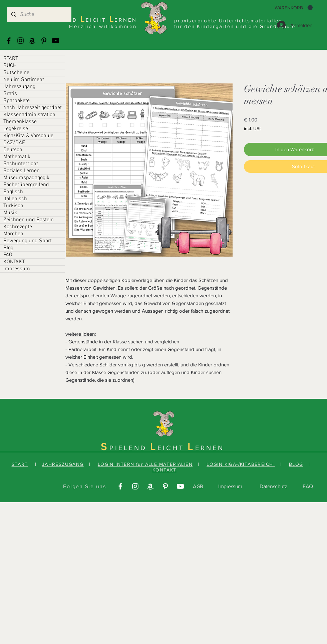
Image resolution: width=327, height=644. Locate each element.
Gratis (10, 94)
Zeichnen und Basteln (29, 220)
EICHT (173, 448)
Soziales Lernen (22, 171)
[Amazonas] (32, 41)
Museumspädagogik (26, 178)
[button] (294, 8)
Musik (10, 213)
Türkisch (13, 206)
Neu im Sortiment (24, 80)
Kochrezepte (18, 227)
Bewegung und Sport (28, 241)
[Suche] (39, 14)
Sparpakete (17, 101)
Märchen (13, 234)
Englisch (13, 192)
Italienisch (15, 199)
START (11, 59)
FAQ (8, 255)
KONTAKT (14, 262)
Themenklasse (20, 122)
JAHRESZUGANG (63, 464)
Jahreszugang (19, 87)
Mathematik (17, 157)
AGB (198, 486)
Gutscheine (16, 73)
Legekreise (16, 129)
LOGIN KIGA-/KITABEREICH (241, 464)
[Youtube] (56, 41)
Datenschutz (273, 486)
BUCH (10, 66)
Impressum (17, 269)
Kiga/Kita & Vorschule (28, 136)
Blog (8, 248)
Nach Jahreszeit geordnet (33, 108)
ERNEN (210, 448)
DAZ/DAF (14, 143)
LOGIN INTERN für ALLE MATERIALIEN (145, 464)
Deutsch (13, 150)
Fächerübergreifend (26, 185)
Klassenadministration (29, 115)
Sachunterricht (21, 164)
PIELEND (130, 448)
